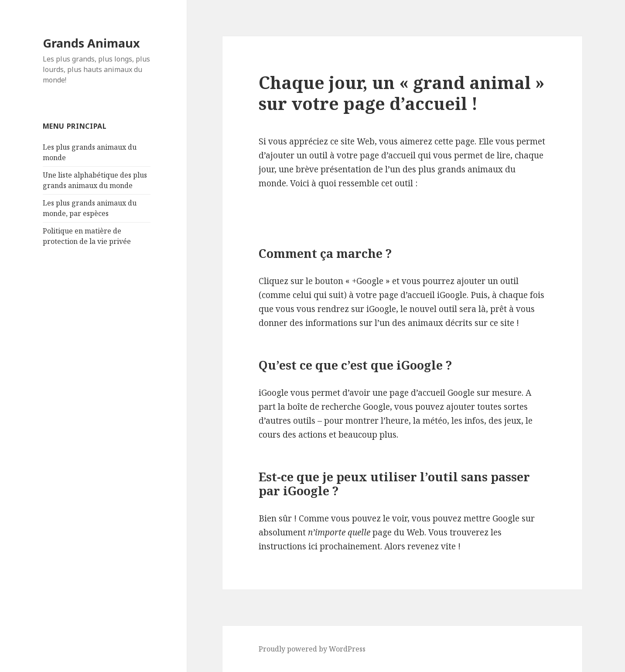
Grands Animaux (91, 43)
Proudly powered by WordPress (312, 649)
